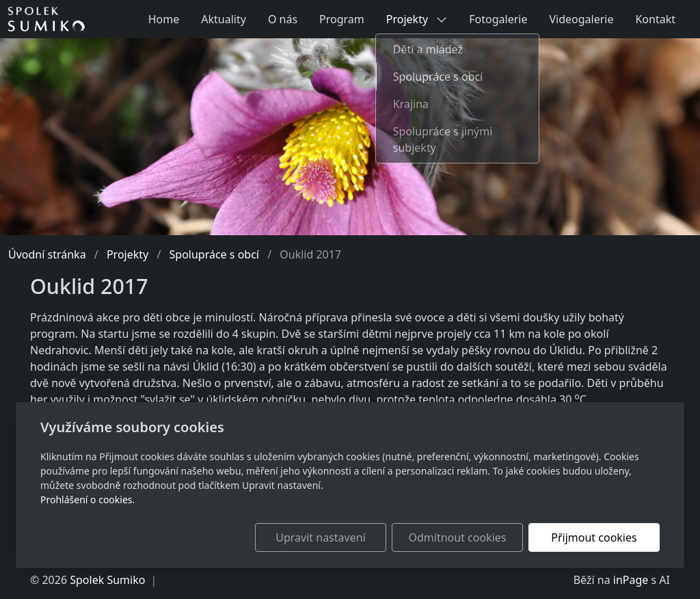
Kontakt (655, 19)
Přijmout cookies (594, 537)
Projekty (417, 19)
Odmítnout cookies (458, 537)
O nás (283, 19)
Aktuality (224, 19)
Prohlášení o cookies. (87, 500)
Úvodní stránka (47, 254)
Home (164, 19)
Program (342, 19)
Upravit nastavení (320, 537)
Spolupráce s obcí (214, 254)
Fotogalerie (498, 19)
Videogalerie (581, 19)
